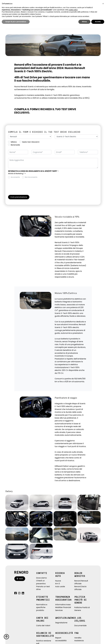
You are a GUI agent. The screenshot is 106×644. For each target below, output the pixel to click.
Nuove (58, 581)
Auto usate (60, 587)
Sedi (20, 579)
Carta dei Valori (43, 626)
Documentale (80, 626)
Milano (14, 142)
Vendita (78, 638)
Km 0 (58, 584)
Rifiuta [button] (84, 22)
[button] (33, 171)
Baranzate (15, 145)
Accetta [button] (98, 22)
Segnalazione (61, 623)
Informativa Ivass (63, 605)
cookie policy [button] (73, 10)
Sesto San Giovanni (31, 142)
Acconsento (15, 177)
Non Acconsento (31, 177)
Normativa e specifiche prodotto (42, 607)
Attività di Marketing (17, 174)
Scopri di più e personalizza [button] (16, 22)
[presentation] (25, 185)
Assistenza (79, 641)
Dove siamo (42, 578)
